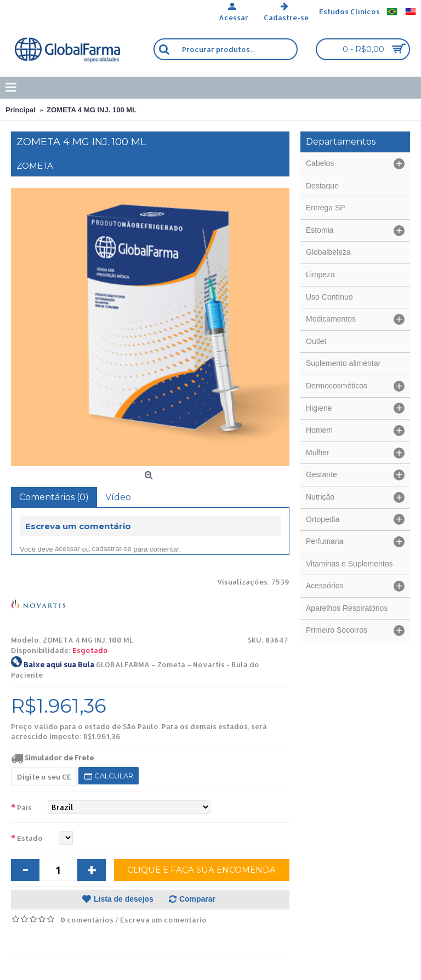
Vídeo (118, 497)
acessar (67, 549)
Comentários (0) (54, 497)
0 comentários (87, 920)
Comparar (197, 899)
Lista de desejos (124, 899)
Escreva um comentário (163, 920)
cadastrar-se (112, 549)
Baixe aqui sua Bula (59, 664)
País (24, 807)
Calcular (109, 776)
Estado (30, 838)
